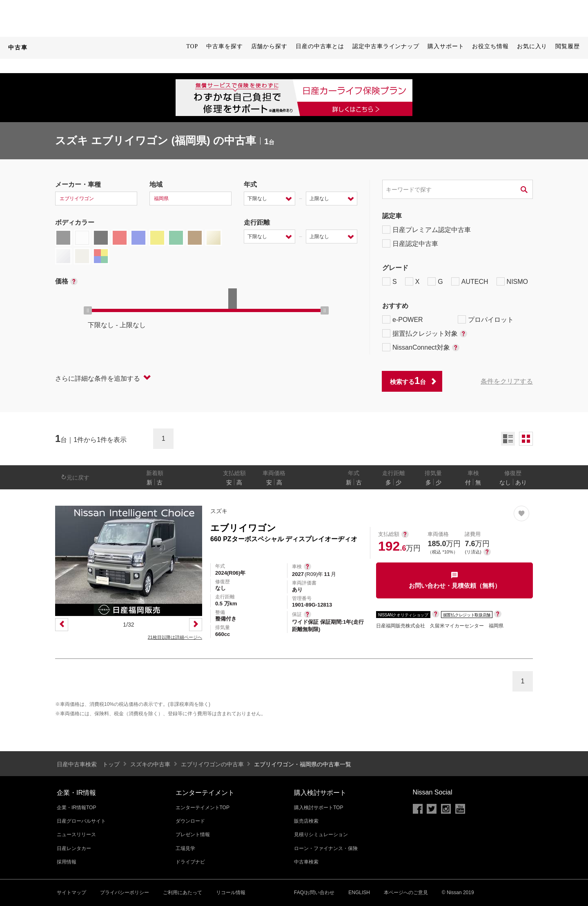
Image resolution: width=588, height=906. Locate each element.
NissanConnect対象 (421, 347)
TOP (192, 46)
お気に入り (532, 46)
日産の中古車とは (320, 46)
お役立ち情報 (490, 46)
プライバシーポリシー (125, 893)
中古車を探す (224, 46)
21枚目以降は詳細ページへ (175, 637)
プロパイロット (486, 319)
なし (505, 482)
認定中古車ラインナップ (386, 46)
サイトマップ (71, 893)
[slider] (88, 310)
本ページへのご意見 (406, 893)
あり (521, 482)
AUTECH (470, 281)
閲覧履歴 (568, 46)
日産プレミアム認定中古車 (427, 230)
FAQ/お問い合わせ (314, 893)
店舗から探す (269, 46)
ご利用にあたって (183, 893)
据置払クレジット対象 (425, 333)
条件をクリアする (507, 381)
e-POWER (403, 319)
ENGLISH (359, 893)
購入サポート (446, 46)
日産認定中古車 (410, 243)
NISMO (512, 281)
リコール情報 (231, 893)
